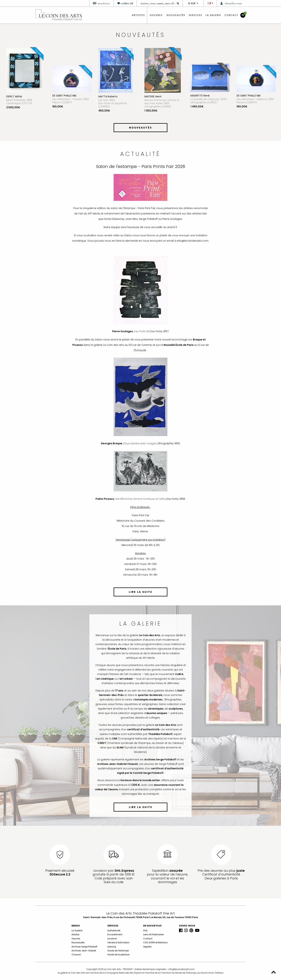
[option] (26, 85)
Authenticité (114, 931)
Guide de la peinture (118, 954)
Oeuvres (76, 939)
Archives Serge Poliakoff (84, 947)
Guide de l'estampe (118, 951)
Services (196, 15)
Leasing (112, 947)
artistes (138, 15)
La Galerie (213, 15)
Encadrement (115, 934)
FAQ (145, 931)
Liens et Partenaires (153, 934)
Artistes (75, 934)
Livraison (112, 939)
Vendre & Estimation (118, 943)
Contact (231, 15)
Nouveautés (176, 15)
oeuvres (156, 15)
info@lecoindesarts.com (182, 969)
